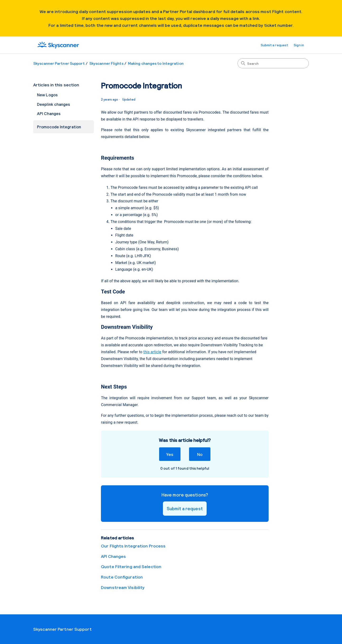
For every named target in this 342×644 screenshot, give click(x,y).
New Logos (47, 95)
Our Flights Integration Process (133, 546)
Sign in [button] (299, 45)
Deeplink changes (54, 104)
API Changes (49, 113)
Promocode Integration (59, 127)
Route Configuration (122, 577)
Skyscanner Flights (106, 63)
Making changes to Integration (156, 63)
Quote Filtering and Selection (131, 566)
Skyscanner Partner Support (59, 63)
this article (152, 352)
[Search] (273, 63)
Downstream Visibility (123, 587)
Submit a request (275, 45)
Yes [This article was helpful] (170, 454)
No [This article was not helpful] (200, 454)
